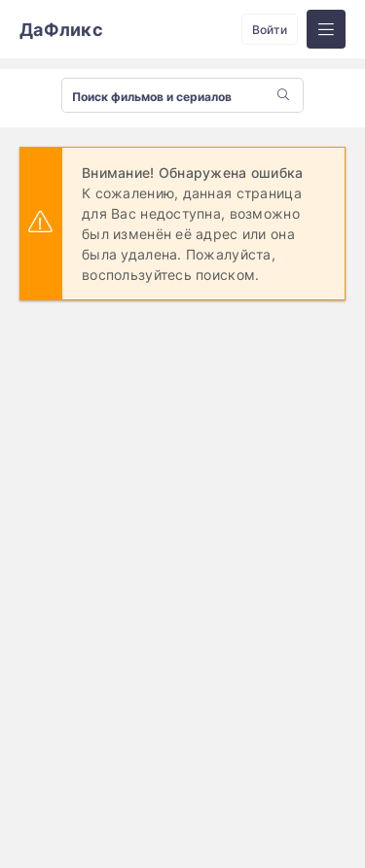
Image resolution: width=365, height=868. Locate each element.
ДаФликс (61, 30)
